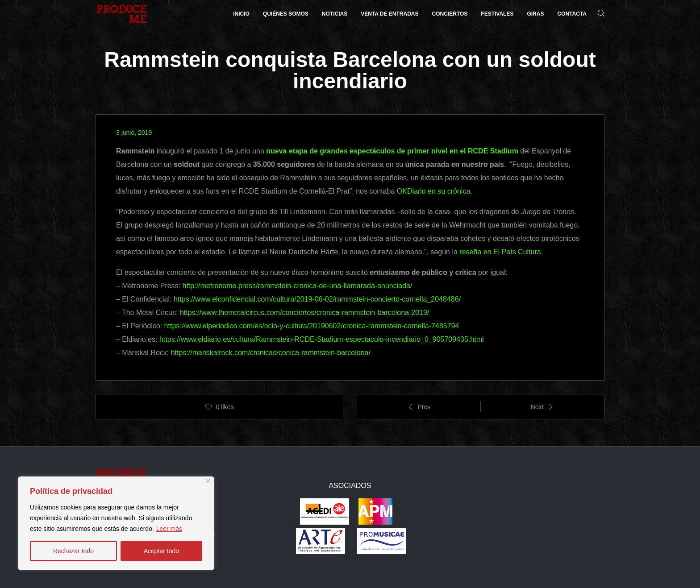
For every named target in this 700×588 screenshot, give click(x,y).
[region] (116, 523)
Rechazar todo (73, 551)
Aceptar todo (161, 551)
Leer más (169, 529)
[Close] (208, 481)
